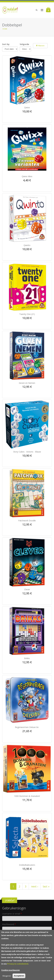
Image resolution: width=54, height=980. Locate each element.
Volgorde (24, 44)
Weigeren (7, 976)
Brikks (27, 658)
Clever (27, 589)
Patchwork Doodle (27, 521)
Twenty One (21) (27, 314)
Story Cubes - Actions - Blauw (27, 452)
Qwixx (27, 107)
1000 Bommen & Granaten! (27, 796)
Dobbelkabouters (27, 865)
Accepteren (19, 976)
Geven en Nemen (27, 383)
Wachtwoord (9, 924)
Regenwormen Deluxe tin (27, 727)
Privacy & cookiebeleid (18, 964)
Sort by (6, 44)
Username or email (12, 914)
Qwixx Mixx (27, 176)
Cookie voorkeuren (11, 971)
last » (46, 886)
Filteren (40, 46)
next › (35, 886)
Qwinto (27, 245)
